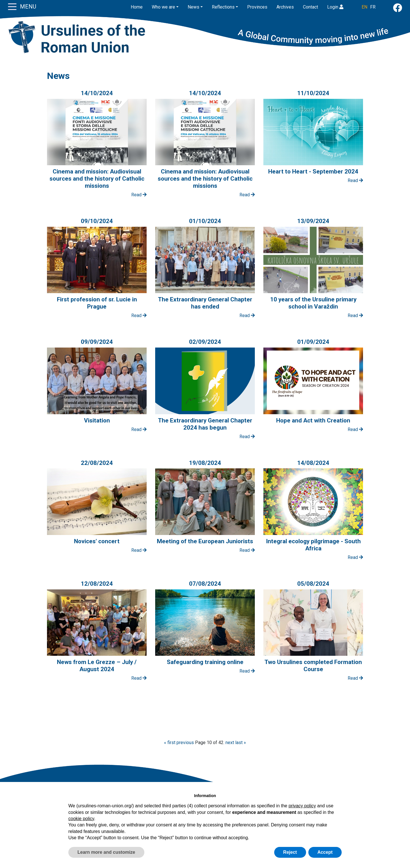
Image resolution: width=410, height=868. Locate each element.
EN (364, 7)
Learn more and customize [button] (106, 852)
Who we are (163, 7)
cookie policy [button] (81, 819)
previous (185, 743)
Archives (285, 7)
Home (137, 7)
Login (335, 7)
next (230, 743)
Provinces (257, 7)
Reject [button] (290, 852)
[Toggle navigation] (12, 6)
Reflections (223, 7)
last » (241, 743)
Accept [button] (325, 852)
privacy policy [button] (302, 806)
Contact (310, 7)
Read (139, 195)
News (193, 7)
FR (373, 7)
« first (170, 743)
